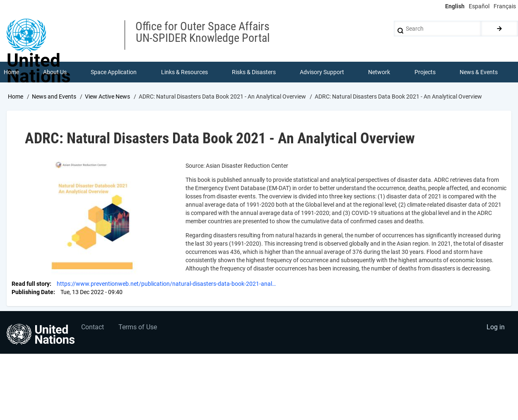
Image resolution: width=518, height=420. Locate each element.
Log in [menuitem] (496, 327)
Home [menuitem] (11, 72)
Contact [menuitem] (93, 327)
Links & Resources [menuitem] (184, 72)
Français (505, 6)
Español (479, 6)
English (455, 6)
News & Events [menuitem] (479, 72)
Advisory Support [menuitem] (322, 72)
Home (16, 97)
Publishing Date (33, 292)
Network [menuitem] (379, 72)
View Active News (107, 97)
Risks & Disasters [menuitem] (254, 72)
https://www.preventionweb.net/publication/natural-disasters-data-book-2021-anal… (166, 284)
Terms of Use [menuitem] (138, 327)
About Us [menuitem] (55, 72)
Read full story (31, 284)
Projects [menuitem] (425, 72)
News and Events (54, 97)
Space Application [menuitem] (114, 72)
